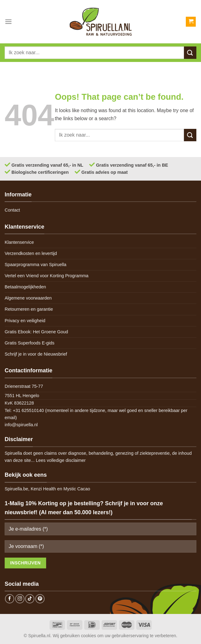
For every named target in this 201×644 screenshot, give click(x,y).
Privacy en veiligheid (25, 321)
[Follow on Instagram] (20, 599)
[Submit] (190, 53)
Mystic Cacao (77, 489)
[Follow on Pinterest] (40, 599)
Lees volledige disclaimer (61, 460)
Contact (12, 210)
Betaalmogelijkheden (25, 287)
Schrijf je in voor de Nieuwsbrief (36, 354)
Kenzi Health (43, 489)
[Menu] (8, 22)
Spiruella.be (16, 489)
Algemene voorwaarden (28, 298)
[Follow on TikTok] (30, 599)
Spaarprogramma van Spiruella (35, 265)
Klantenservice (19, 242)
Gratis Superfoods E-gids (30, 343)
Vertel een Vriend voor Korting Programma (47, 276)
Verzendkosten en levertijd (31, 253)
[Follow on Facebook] (10, 599)
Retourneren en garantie (29, 309)
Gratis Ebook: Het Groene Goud (36, 332)
